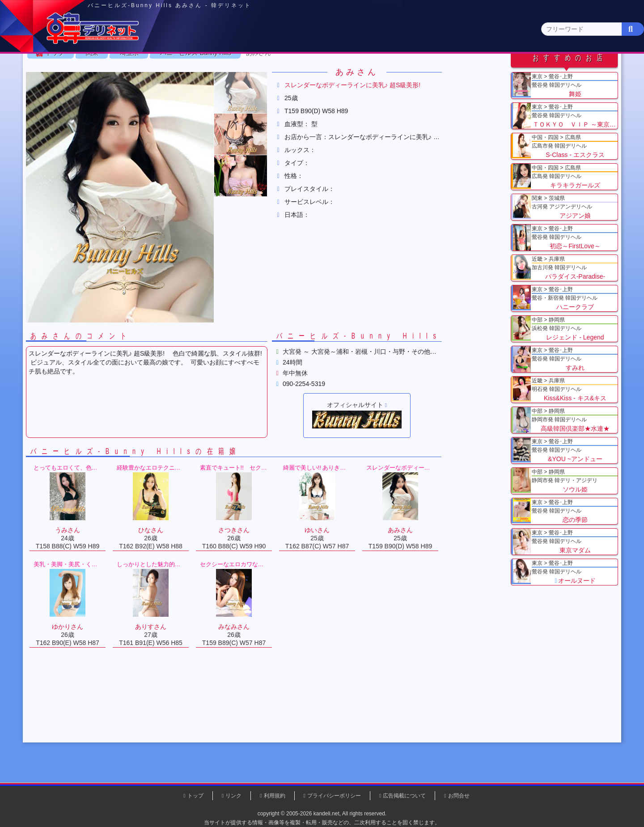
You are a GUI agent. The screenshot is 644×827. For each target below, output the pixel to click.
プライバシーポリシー (334, 796)
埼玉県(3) (215, 87)
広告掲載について (404, 796)
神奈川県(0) (138, 87)
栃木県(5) (326, 87)
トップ (87, 111)
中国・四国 (488, 70)
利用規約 (275, 796)
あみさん (291, 111)
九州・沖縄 (553, 70)
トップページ (93, 70)
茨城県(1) (289, 87)
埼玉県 (161, 111)
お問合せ (459, 796)
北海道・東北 (295, 70)
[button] (273, 151)
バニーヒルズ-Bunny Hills (228, 111)
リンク (233, 796)
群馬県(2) (252, 87)
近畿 (424, 70)
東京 (166, 70)
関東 (230, 70)
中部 (359, 70)
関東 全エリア (83, 87)
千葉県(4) (178, 87)
